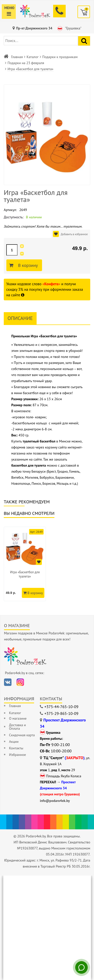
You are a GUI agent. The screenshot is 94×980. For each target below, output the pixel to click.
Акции (14, 742)
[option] (25, 564)
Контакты (16, 748)
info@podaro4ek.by (55, 801)
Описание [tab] (20, 318)
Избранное (17, 755)
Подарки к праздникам (60, 57)
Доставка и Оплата (17, 727)
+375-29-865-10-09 (61, 713)
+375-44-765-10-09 (61, 707)
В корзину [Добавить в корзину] (27, 265)
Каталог (33, 57)
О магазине (18, 718)
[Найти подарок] (84, 41)
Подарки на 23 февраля (26, 63)
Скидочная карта (22, 735)
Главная (17, 57)
